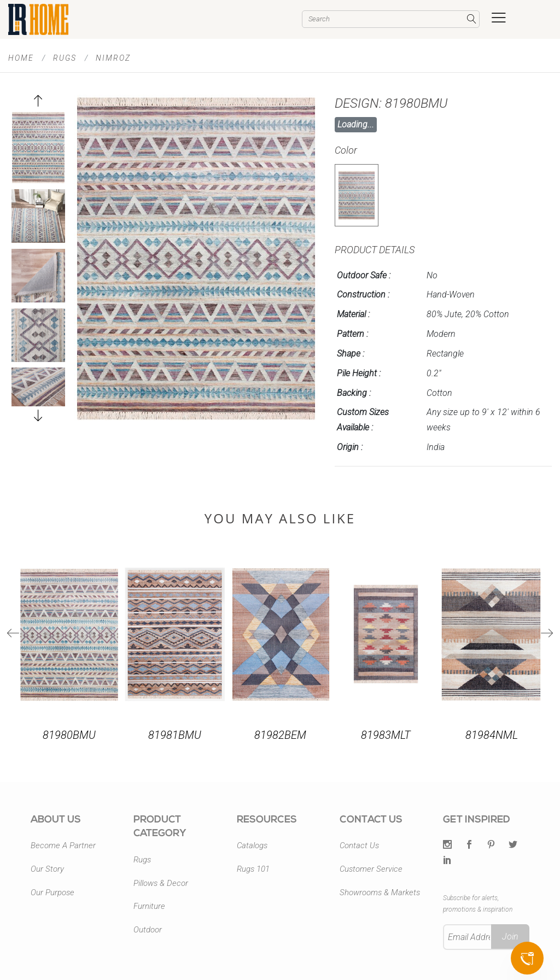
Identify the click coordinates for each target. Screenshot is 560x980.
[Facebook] (469, 845)
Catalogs (252, 845)
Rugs (65, 58)
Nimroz (113, 58)
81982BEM (280, 735)
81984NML (492, 735)
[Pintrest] (491, 845)
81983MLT (386, 735)
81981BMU (175, 735)
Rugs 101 (253, 869)
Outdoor (148, 930)
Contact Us (359, 845)
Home (21, 58)
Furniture (149, 906)
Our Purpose (52, 892)
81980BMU (69, 735)
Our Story (47, 869)
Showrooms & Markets (380, 892)
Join (510, 937)
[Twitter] (447, 845)
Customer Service (371, 869)
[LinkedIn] (447, 861)
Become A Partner (63, 845)
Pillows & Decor (161, 883)
